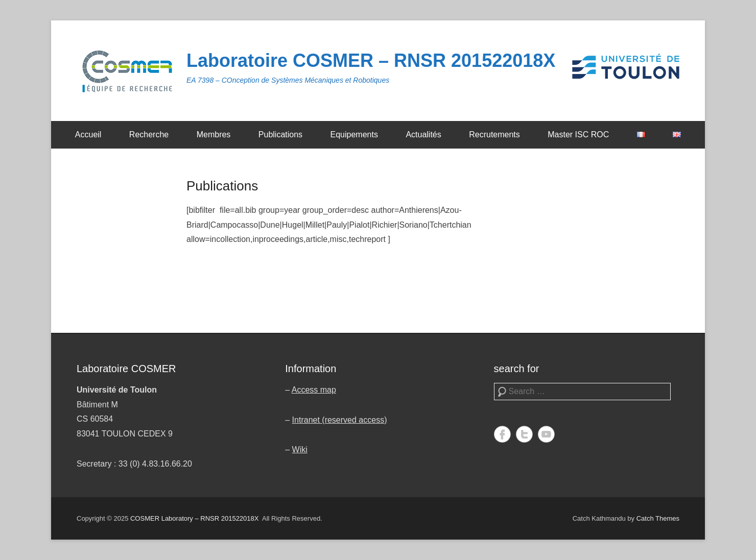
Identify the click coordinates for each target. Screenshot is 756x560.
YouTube (546, 434)
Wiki (300, 449)
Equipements (354, 135)
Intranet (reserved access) (340, 420)
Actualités (423, 135)
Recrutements (494, 135)
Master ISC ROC (578, 135)
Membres (214, 135)
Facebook (502, 434)
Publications (280, 135)
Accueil (88, 135)
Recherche (149, 135)
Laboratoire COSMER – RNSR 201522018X (371, 60)
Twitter (524, 434)
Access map (314, 390)
